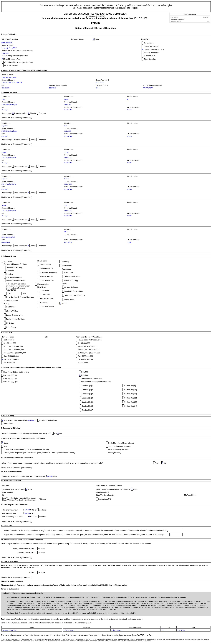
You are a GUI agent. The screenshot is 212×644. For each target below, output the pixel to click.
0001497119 (7, 42)
